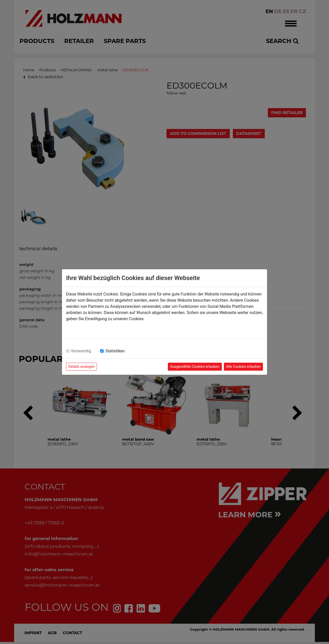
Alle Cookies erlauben (243, 367)
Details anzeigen (81, 367)
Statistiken (115, 351)
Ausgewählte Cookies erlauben (195, 367)
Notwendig (81, 351)
